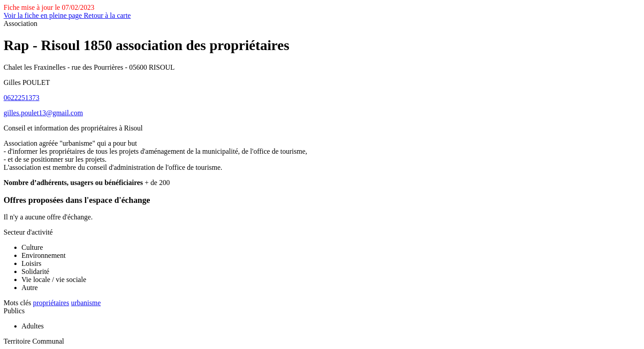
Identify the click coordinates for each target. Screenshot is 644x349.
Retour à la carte (107, 15)
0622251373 (21, 98)
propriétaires (51, 303)
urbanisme (86, 303)
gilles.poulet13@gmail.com (43, 113)
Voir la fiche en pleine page (44, 15)
